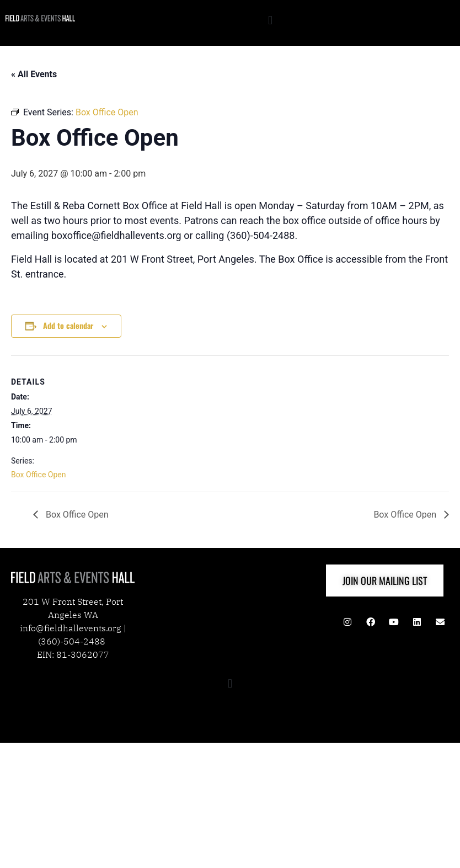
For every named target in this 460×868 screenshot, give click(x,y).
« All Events (34, 74)
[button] (270, 20)
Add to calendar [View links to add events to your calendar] (68, 325)
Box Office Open (38, 475)
